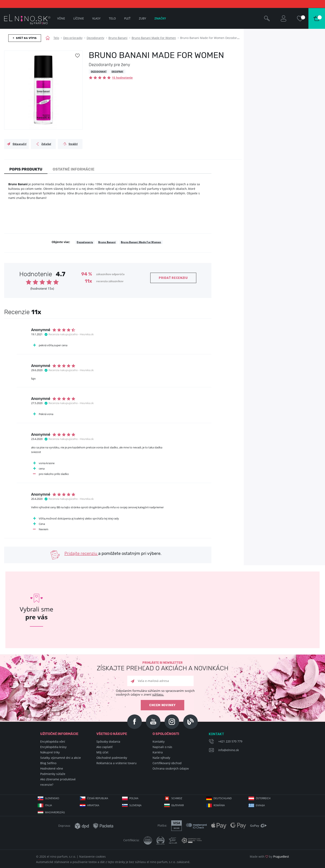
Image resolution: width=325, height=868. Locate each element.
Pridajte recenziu (81, 553)
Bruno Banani (118, 38)
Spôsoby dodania (108, 741)
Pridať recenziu (173, 278)
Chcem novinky (162, 705)
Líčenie (79, 18)
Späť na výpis (26, 38)
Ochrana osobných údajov (171, 768)
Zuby (142, 18)
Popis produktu (26, 169)
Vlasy (96, 18)
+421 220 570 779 (230, 741)
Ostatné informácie (74, 169)
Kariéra (158, 752)
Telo (56, 38)
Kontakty (159, 741)
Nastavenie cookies (92, 856)
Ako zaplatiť (104, 747)
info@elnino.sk (229, 750)
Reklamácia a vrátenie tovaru (116, 763)
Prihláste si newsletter (162, 666)
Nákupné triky (50, 752)
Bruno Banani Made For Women (154, 38)
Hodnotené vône (52, 768)
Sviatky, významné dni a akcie (61, 758)
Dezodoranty (95, 38)
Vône (61, 18)
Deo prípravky (73, 38)
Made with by (269, 856)
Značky (160, 18)
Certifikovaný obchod (167, 763)
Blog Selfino (48, 763)
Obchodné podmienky (112, 758)
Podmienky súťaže (53, 774)
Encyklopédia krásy (53, 747)
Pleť (127, 18)
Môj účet (102, 752)
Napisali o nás (162, 747)
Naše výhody (161, 758)
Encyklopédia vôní (53, 741)
